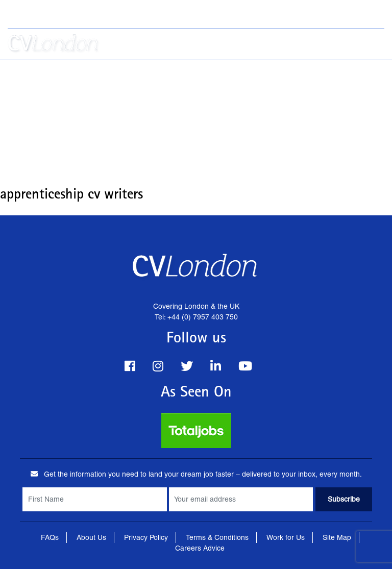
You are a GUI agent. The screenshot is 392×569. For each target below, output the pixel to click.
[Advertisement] (196, 77)
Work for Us (286, 537)
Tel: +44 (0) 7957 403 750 (196, 17)
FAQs (50, 537)
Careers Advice (200, 548)
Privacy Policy (146, 537)
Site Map (337, 537)
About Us (91, 537)
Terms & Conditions (217, 537)
